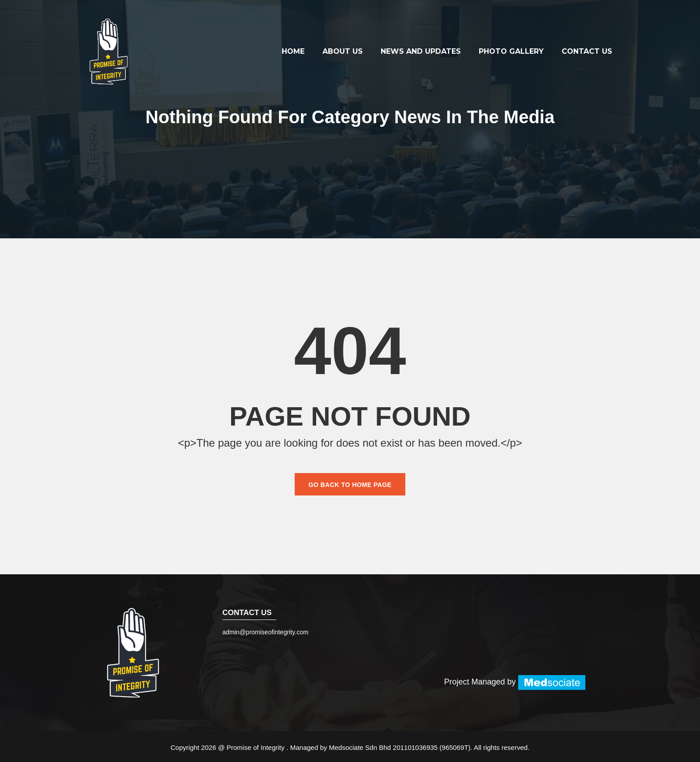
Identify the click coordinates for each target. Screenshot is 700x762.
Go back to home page (350, 485)
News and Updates (421, 51)
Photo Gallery (511, 51)
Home (293, 51)
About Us (343, 51)
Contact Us (587, 51)
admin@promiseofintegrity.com (266, 632)
